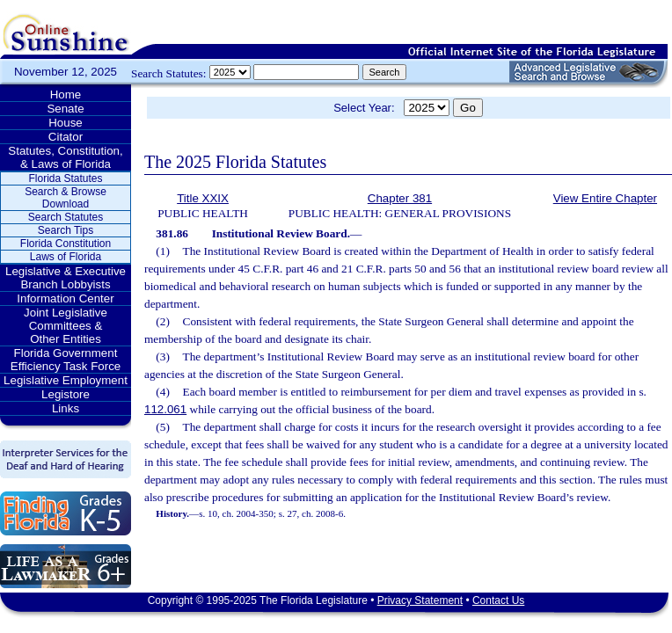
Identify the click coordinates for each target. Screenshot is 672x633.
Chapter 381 (400, 198)
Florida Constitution (66, 244)
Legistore (66, 394)
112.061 (165, 409)
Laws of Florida (66, 257)
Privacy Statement (420, 600)
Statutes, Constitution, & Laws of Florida (65, 157)
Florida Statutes (65, 178)
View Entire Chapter (605, 198)
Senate (65, 109)
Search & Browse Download (66, 198)
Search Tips (66, 230)
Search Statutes (66, 217)
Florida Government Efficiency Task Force (66, 360)
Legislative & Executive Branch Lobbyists (66, 278)
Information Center (65, 298)
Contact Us (498, 600)
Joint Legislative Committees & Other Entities (66, 326)
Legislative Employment (66, 380)
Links (66, 408)
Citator (66, 137)
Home (66, 95)
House (66, 123)
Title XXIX (203, 198)
